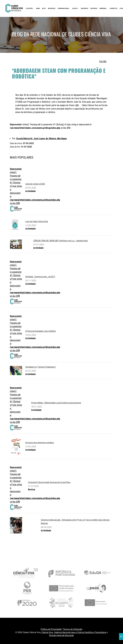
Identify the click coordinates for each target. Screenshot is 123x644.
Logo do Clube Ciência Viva (37, 221)
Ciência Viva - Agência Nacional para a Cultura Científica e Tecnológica (74, 632)
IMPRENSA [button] (103, 8)
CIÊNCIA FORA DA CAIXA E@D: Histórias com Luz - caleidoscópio (61, 241)
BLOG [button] (44, 8)
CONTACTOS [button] (113, 8)
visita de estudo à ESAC (35, 184)
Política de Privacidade (51, 629)
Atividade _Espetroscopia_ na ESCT (40, 277)
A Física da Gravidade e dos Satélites (41, 331)
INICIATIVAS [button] (52, 8)
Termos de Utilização (73, 629)
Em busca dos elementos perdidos (40, 443)
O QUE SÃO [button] (29, 8)
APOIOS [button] (75, 8)
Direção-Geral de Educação (61, 635)
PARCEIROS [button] (85, 8)
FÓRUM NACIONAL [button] (63, 8)
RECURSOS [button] (94, 8)
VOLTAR (103, 62)
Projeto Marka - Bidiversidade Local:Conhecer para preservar (56, 403)
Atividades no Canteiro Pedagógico (41, 367)
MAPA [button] (38, 8)
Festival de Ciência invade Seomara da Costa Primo (49, 482)
